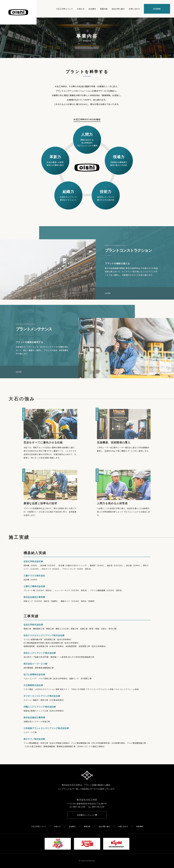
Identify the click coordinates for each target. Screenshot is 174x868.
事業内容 (104, 9)
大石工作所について (65, 9)
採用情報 (157, 9)
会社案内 (92, 9)
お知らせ (81, 9)
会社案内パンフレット (87, 815)
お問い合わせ (134, 9)
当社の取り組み (118, 9)
